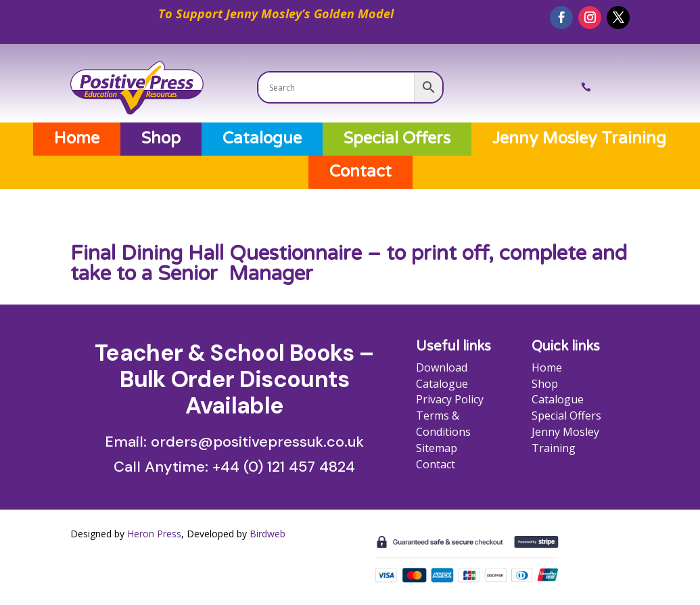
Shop (161, 139)
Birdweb (267, 534)
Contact (360, 172)
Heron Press (154, 534)
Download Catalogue (442, 376)
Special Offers (397, 139)
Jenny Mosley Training (579, 139)
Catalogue (262, 139)
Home (77, 139)
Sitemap (437, 448)
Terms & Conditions (443, 424)
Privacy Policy (450, 399)
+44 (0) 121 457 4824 (284, 467)
